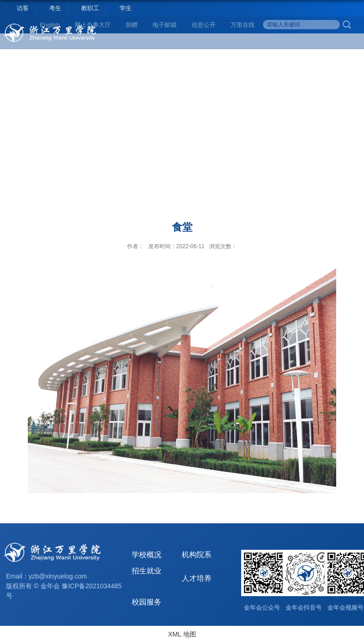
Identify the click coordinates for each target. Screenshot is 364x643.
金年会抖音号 (304, 608)
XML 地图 (182, 634)
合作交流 (265, 58)
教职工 (90, 8)
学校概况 (147, 555)
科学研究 (201, 58)
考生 (55, 8)
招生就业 (147, 571)
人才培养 (138, 58)
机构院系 (197, 555)
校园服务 (328, 58)
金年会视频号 (345, 608)
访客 (23, 8)
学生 (126, 8)
